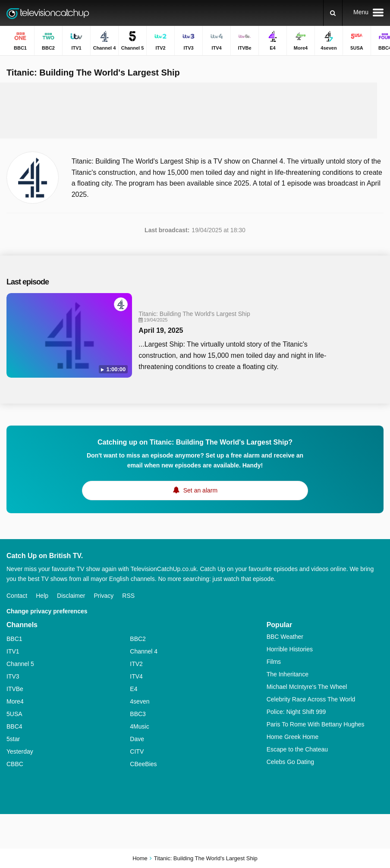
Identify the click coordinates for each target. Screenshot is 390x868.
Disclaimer (71, 596)
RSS (128, 596)
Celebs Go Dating (291, 762)
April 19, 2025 (161, 330)
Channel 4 (144, 651)
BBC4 (14, 726)
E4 (134, 689)
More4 (15, 701)
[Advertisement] (189, 110)
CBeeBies (143, 764)
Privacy (104, 596)
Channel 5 (20, 664)
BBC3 (138, 714)
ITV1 (13, 651)
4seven (140, 701)
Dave (137, 739)
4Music (139, 726)
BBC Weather (285, 637)
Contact (17, 596)
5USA (14, 714)
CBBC (15, 764)
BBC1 (14, 639)
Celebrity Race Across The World (311, 699)
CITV (137, 751)
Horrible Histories (290, 649)
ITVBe (15, 689)
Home (140, 858)
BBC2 (138, 639)
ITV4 (136, 676)
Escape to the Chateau (297, 749)
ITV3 (13, 676)
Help (42, 596)
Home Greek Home (293, 737)
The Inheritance (288, 674)
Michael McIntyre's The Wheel (307, 687)
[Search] (333, 13)
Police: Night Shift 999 (296, 712)
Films (274, 662)
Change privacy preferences (47, 611)
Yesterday (20, 751)
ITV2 (136, 664)
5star (13, 739)
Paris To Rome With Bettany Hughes (316, 724)
